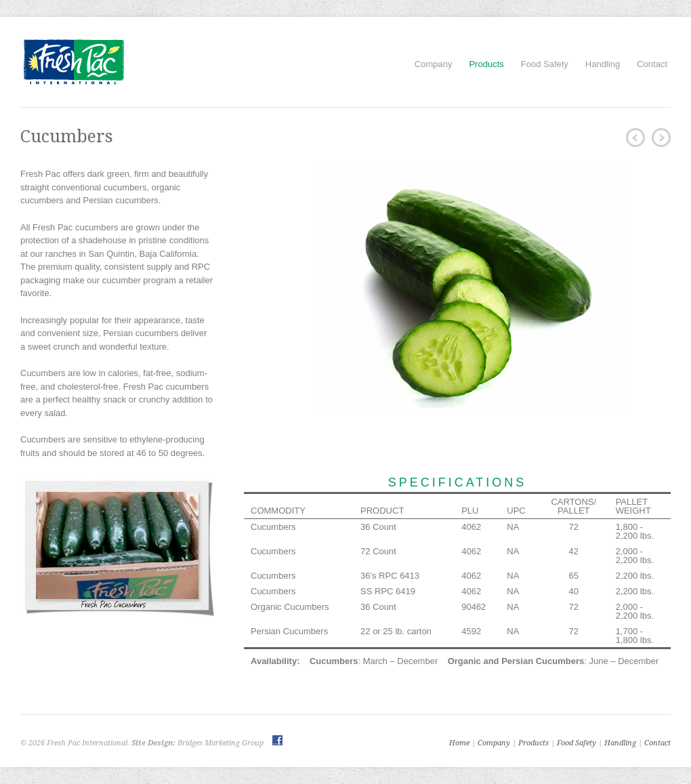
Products (486, 64)
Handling (603, 64)
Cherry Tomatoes (635, 138)
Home (459, 743)
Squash (661, 138)
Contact (652, 64)
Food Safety (545, 64)
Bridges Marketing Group (221, 743)
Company (434, 64)
